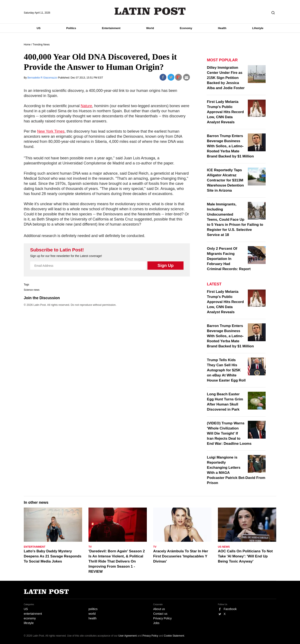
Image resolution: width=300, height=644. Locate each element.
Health (222, 28)
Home (27, 45)
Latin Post (150, 11)
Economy (186, 28)
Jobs (156, 623)
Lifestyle (258, 28)
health (93, 618)
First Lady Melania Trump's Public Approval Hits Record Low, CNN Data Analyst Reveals (225, 112)
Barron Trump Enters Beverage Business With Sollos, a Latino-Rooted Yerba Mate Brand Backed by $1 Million (230, 146)
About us (159, 609)
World (150, 28)
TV (90, 547)
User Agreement (128, 636)
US (39, 28)
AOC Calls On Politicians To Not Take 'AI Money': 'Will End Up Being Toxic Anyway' (245, 556)
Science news (32, 290)
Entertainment (111, 28)
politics (93, 609)
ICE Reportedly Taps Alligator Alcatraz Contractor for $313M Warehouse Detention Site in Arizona (225, 180)
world (92, 614)
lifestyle (29, 623)
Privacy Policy (162, 618)
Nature (86, 106)
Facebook (230, 609)
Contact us (160, 614)
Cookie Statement (174, 636)
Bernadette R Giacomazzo (43, 78)
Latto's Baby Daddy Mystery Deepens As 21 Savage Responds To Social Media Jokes (53, 556)
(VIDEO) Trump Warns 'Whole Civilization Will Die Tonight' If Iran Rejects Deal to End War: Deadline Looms (229, 433)
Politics (71, 28)
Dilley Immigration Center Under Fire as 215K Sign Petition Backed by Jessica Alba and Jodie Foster (226, 78)
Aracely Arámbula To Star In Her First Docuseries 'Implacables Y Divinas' (181, 556)
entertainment (33, 614)
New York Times (51, 131)
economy (30, 618)
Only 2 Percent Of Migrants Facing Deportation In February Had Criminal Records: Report (229, 259)
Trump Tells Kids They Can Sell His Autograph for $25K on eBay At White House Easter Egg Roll (226, 370)
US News (224, 547)
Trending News (41, 45)
